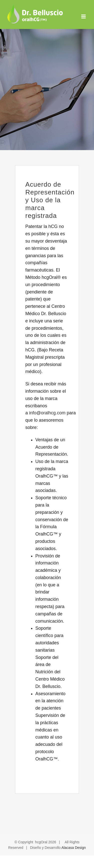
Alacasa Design (74, 848)
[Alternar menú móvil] (84, 16)
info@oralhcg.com (47, 413)
